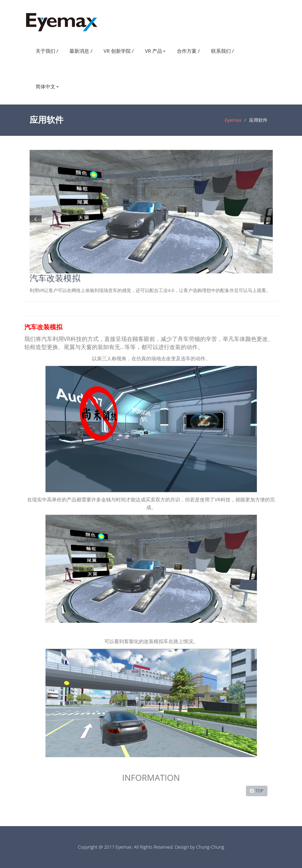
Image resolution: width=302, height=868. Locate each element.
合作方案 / (188, 51)
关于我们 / (47, 51)
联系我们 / (223, 51)
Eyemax (233, 120)
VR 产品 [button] (155, 51)
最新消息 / (81, 51)
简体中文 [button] (47, 86)
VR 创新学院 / (119, 51)
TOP (259, 791)
